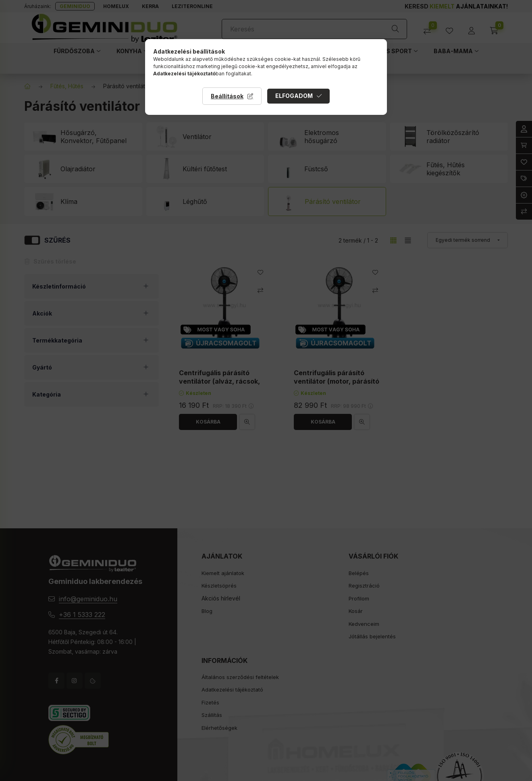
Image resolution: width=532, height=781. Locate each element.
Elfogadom (294, 96)
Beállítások (227, 96)
